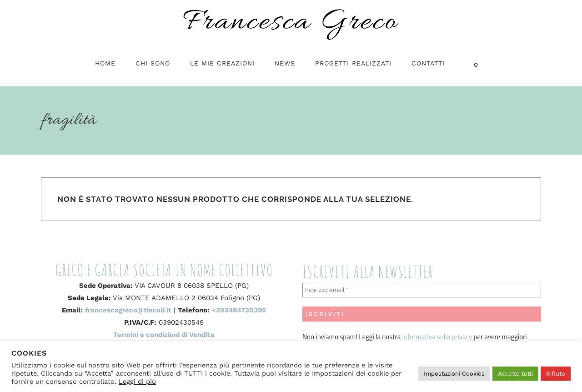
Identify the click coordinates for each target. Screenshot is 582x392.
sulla (444, 337)
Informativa (420, 337)
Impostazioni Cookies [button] (454, 374)
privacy (461, 337)
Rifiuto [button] (556, 374)
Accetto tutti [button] (515, 374)
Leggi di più (137, 382)
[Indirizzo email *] (422, 290)
